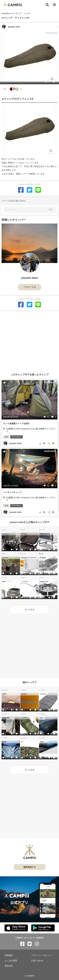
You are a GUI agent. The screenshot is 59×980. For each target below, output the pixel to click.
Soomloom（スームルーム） (29, 558)
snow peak (43, 694)
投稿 (51, 209)
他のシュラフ (30, 682)
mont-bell (24, 694)
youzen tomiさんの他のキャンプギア (29, 522)
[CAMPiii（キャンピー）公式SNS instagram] (37, 944)
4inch (41, 718)
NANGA (5, 742)
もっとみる (30, 610)
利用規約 (9, 955)
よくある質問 (11, 961)
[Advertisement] (29, 341)
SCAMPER (43, 558)
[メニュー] (54, 5)
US (22, 742)
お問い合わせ (37, 961)
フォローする (30, 287)
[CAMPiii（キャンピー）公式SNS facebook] (22, 944)
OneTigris (5, 558)
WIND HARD (6, 718)
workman (24, 534)
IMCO (4, 581)
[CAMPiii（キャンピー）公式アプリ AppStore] (16, 928)
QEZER (4, 694)
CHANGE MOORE (45, 534)
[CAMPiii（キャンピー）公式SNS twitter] (30, 944)
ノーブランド (6, 534)
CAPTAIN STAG (44, 581)
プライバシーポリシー (41, 955)
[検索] (47, 5)
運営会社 (9, 966)
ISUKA (42, 742)
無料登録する (30, 867)
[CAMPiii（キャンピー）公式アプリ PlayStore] (43, 928)
